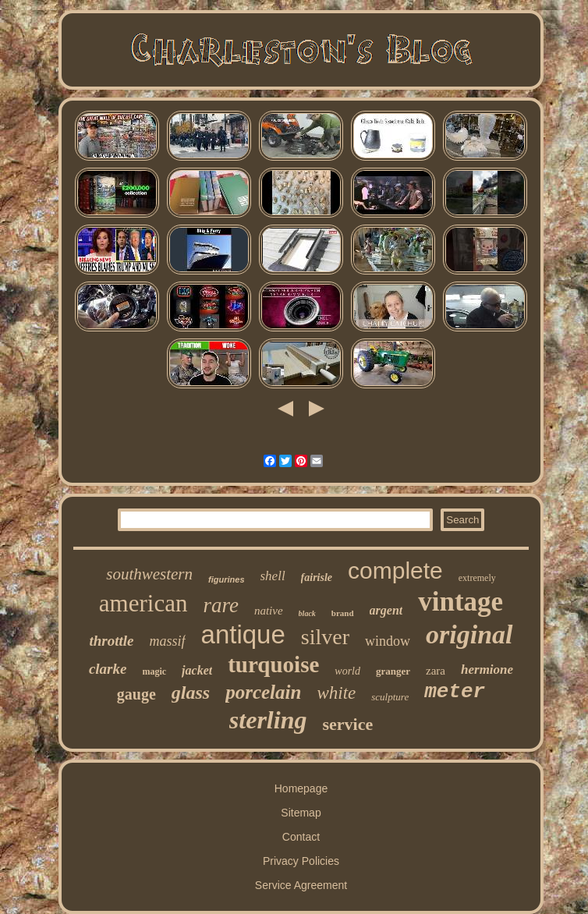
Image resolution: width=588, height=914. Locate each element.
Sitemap (301, 813)
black (307, 613)
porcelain (263, 692)
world (347, 671)
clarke (108, 669)
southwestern (149, 574)
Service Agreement (301, 885)
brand (343, 613)
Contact (301, 837)
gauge (136, 694)
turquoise (273, 664)
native (269, 611)
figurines (226, 579)
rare (221, 605)
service (347, 724)
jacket (197, 670)
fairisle (317, 577)
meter (455, 692)
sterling (268, 720)
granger (393, 671)
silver (325, 637)
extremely (477, 578)
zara (436, 671)
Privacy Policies (301, 861)
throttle (112, 641)
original (469, 634)
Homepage (301, 788)
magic (154, 671)
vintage (460, 602)
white (336, 693)
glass (191, 693)
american (143, 603)
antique (243, 634)
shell (273, 576)
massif (168, 641)
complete (395, 570)
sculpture (390, 697)
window (388, 641)
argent (386, 610)
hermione (487, 670)
